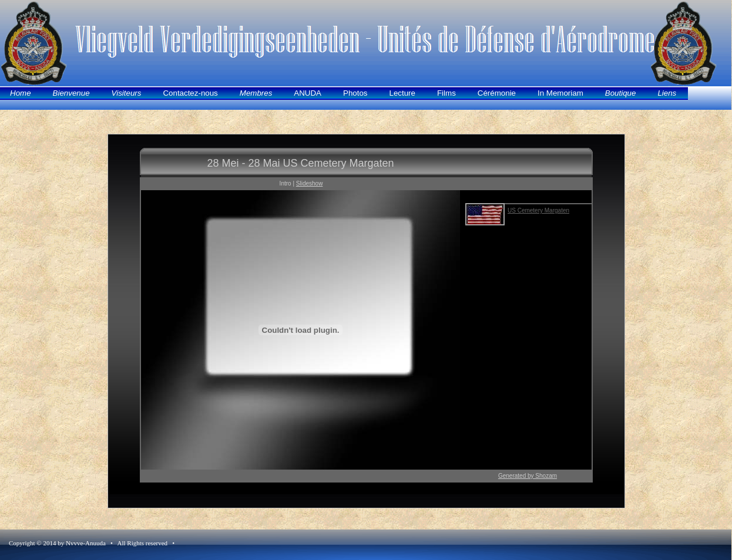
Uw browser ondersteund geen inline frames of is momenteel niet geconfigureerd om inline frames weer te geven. (366, 321)
